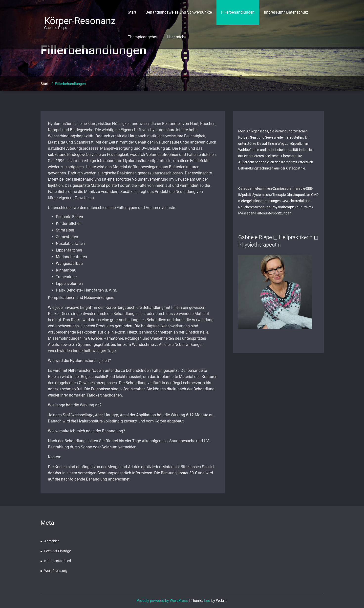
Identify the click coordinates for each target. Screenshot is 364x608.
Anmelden (52, 541)
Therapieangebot (143, 37)
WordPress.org (56, 571)
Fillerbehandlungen (238, 12)
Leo (207, 601)
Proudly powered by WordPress (162, 601)
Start (132, 12)
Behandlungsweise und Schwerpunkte (179, 12)
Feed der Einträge (58, 551)
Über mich (176, 37)
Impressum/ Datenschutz (286, 12)
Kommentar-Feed (58, 561)
